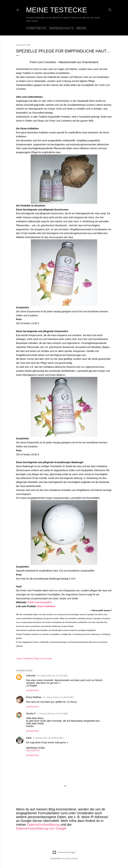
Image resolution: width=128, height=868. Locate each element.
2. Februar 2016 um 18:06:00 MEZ (48, 738)
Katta (29, 738)
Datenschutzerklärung (43, 825)
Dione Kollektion (46, 606)
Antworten (32, 691)
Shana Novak (72, 859)
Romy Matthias (34, 697)
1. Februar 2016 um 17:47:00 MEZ (53, 714)
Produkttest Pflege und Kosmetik (37, 659)
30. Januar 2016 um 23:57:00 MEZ (52, 676)
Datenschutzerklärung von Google (41, 828)
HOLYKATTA (33, 750)
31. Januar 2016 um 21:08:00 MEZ (58, 697)
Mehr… (83, 28)
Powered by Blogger (64, 852)
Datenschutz (61, 28)
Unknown (31, 676)
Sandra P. (31, 714)
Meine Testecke (56, 10)
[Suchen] (110, 9)
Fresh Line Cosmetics (40, 602)
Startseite (36, 28)
